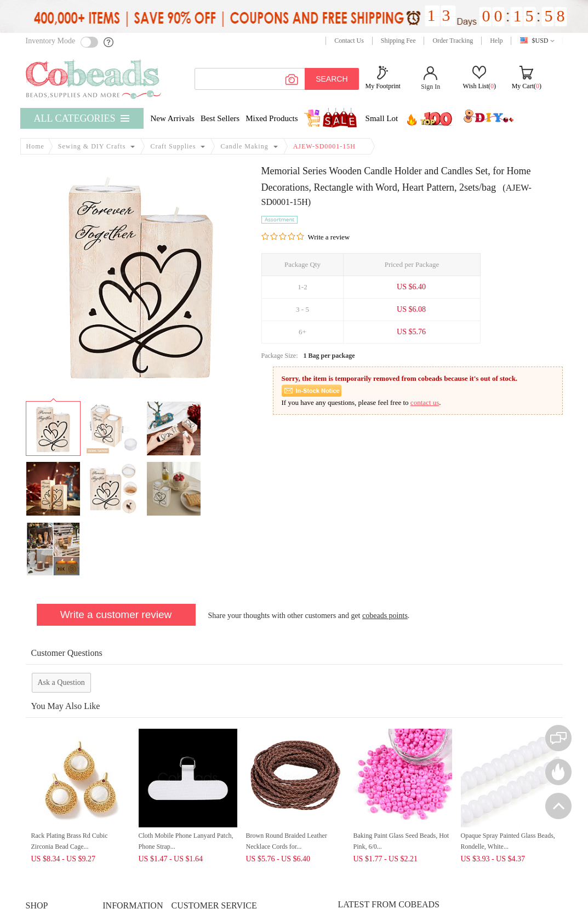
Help (496, 41)
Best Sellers (220, 118)
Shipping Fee (398, 41)
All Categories (75, 118)
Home (35, 146)
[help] (109, 42)
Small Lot (382, 118)
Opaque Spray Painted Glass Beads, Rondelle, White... (508, 841)
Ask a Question (61, 682)
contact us (425, 402)
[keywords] (277, 79)
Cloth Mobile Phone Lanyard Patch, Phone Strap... (186, 841)
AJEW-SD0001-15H (324, 146)
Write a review (329, 237)
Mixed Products (272, 118)
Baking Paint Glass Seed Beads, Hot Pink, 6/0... (401, 841)
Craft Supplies (173, 146)
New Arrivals (173, 118)
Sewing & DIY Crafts (92, 146)
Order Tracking (453, 41)
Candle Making (244, 146)
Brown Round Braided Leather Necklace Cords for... (287, 841)
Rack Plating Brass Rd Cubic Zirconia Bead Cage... (70, 841)
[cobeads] (94, 79)
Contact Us (349, 41)
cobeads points (385, 616)
